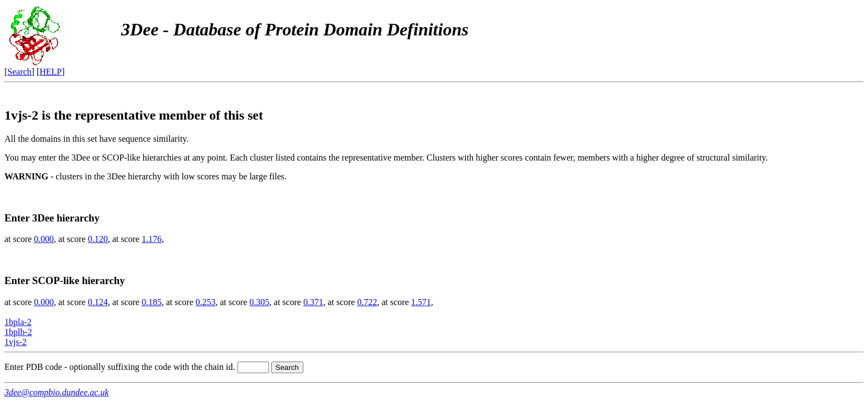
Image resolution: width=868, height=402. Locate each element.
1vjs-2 (15, 342)
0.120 (98, 239)
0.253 (205, 302)
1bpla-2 (18, 322)
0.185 (152, 302)
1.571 (421, 302)
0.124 (98, 302)
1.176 (152, 239)
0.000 (44, 239)
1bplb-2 (18, 332)
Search (19, 72)
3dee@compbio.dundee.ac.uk (56, 392)
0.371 (313, 302)
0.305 (260, 302)
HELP (51, 72)
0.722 (367, 302)
